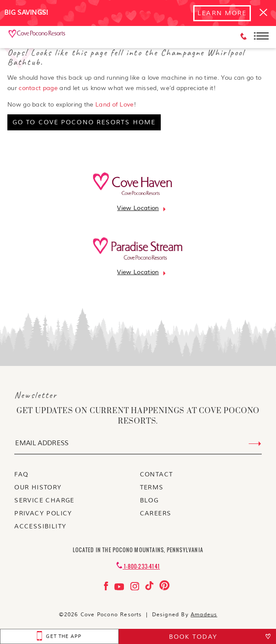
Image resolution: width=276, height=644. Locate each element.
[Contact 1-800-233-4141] (138, 566)
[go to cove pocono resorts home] (84, 122)
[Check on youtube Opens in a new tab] (120, 588)
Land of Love (115, 105)
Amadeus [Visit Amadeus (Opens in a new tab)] (204, 615)
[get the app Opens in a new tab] (59, 636)
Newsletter (36, 395)
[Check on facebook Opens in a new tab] (107, 588)
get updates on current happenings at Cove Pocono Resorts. (138, 416)
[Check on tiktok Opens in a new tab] (150, 588)
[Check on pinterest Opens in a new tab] (164, 588)
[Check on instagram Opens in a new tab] (136, 588)
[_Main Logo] (37, 37)
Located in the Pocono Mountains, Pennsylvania (138, 550)
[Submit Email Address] (255, 444)
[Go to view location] (138, 208)
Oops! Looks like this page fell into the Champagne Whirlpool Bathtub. (126, 57)
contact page (38, 88)
